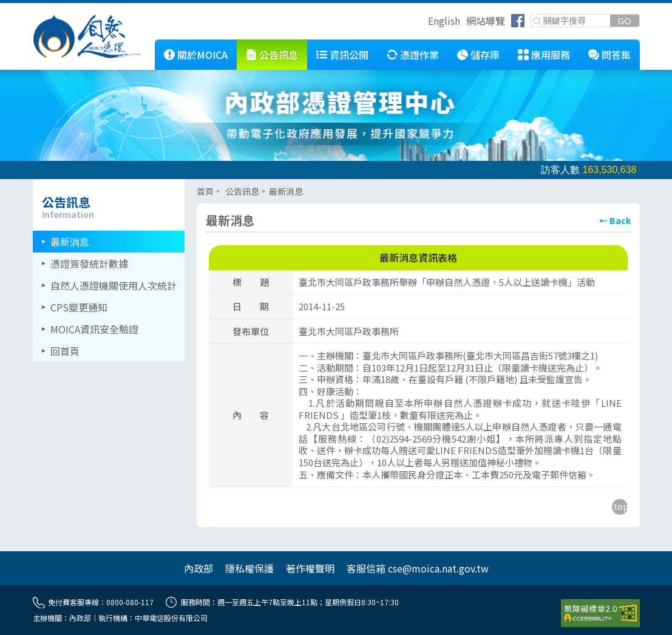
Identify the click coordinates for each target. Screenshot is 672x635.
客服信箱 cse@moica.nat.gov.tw (418, 568)
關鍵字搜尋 (531, 15)
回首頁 (65, 351)
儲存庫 (485, 55)
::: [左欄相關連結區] (36, 184)
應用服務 (551, 55)
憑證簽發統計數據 (89, 263)
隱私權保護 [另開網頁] (249, 568)
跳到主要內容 (29, 8)
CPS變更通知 (79, 307)
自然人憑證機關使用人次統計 (114, 285)
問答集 (616, 55)
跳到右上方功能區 (424, 22)
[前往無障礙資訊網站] (600, 613)
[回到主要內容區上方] (620, 507)
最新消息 (70, 242)
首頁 (205, 191)
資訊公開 (349, 55)
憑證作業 (419, 55)
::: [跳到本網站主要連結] (146, 44)
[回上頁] (615, 220)
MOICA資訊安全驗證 (94, 329)
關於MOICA (202, 55)
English (444, 21)
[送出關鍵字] (625, 21)
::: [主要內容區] (200, 184)
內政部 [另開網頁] (199, 568)
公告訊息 (279, 55)
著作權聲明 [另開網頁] (310, 568)
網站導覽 (486, 21)
